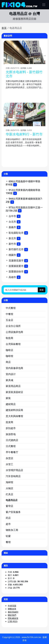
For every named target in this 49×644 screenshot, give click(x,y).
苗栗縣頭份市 (16, 271)
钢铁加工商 (12, 530)
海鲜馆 (9, 482)
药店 (8, 518)
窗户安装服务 (13, 512)
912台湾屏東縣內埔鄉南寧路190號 (23, 192)
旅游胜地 (11, 434)
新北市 (12, 238)
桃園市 (12, 255)
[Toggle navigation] (44, 5)
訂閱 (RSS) (13, 621)
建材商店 (11, 404)
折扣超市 (11, 428)
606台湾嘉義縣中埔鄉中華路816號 (23, 183)
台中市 (12, 216)
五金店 (9, 320)
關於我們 (12, 615)
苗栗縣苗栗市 (16, 266)
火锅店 (9, 488)
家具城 (9, 380)
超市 (8, 524)
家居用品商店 (13, 386)
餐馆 (8, 542)
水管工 (9, 464)
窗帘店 (9, 506)
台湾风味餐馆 (13, 344)
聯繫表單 (12, 609)
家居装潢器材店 (14, 392)
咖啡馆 (9, 356)
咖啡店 (9, 350)
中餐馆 (9, 314)
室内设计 (11, 374)
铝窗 (8, 536)
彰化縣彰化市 (16, 233)
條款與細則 (13, 612)
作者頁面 (12, 606)
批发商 (9, 422)
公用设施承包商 (14, 332)
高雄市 (12, 277)
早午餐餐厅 (12, 452)
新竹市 (12, 244)
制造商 (9, 338)
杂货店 (9, 458)
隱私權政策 (13, 618)
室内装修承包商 (14, 368)
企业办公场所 (13, 326)
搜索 (42, 290)
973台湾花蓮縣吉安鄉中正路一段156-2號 (24, 209)
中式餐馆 (11, 308)
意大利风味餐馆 (14, 416)
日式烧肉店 (12, 440)
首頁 (4, 28)
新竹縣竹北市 (16, 249)
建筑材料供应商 (14, 410)
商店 (8, 362)
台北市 (12, 222)
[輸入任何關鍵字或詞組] (21, 290)
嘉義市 (12, 227)
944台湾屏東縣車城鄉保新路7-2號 (24, 200)
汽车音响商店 (13, 476)
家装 (8, 398)
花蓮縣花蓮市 (16, 260)
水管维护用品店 (14, 470)
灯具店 (9, 494)
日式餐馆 (11, 446)
